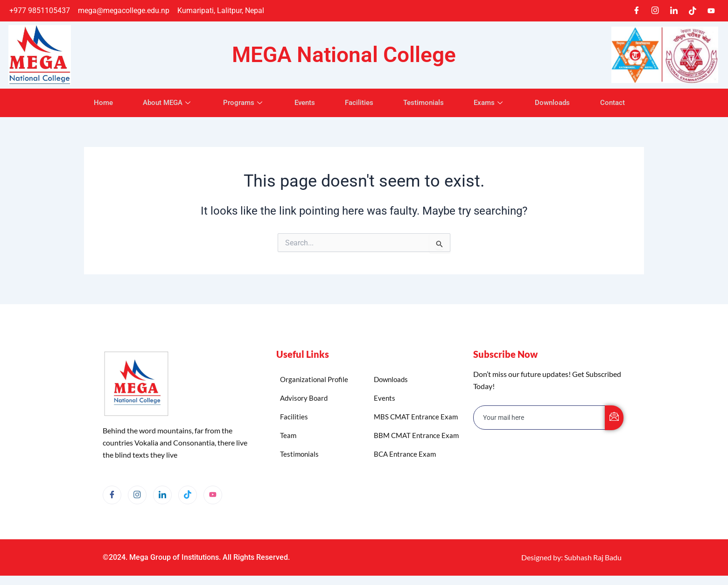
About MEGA (160, 103)
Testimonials (426, 103)
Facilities (359, 103)
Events (302, 103)
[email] (539, 418)
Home (93, 103)
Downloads (561, 103)
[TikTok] (693, 11)
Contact (623, 103)
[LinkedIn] (674, 11)
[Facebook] (637, 11)
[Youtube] (711, 11)
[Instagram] (655, 11)
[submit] (614, 418)
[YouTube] (213, 495)
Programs (238, 103)
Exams (495, 103)
